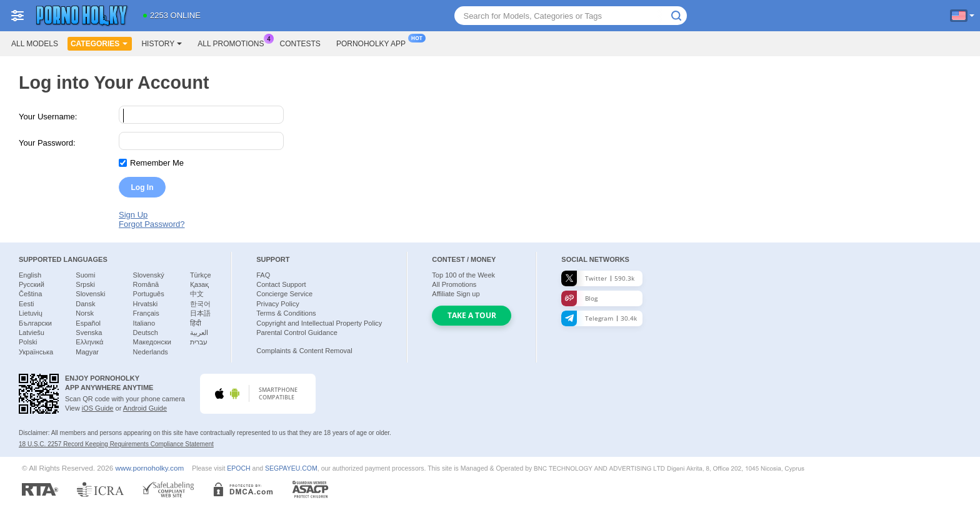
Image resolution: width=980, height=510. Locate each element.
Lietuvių (31, 313)
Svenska (89, 332)
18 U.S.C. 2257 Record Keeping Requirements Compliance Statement (116, 444)
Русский (32, 284)
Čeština (30, 294)
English (30, 275)
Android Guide (145, 408)
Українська (36, 352)
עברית (199, 342)
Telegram (599, 318)
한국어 (200, 304)
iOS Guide (98, 408)
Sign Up (133, 215)
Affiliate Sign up (456, 294)
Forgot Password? (152, 224)
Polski (28, 342)
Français (146, 313)
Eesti (26, 304)
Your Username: (48, 117)
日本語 (200, 313)
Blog (579, 298)
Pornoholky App (374, 42)
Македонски (152, 342)
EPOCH (238, 468)
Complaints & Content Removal (304, 351)
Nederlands (151, 352)
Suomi (85, 275)
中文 (197, 294)
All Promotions (234, 42)
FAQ (263, 275)
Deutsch (146, 332)
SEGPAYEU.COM (291, 468)
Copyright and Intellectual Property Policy (319, 323)
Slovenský (149, 275)
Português (149, 294)
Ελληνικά (89, 342)
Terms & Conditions (286, 313)
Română (146, 284)
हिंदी (196, 323)
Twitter (598, 278)
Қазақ (199, 284)
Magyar (87, 352)
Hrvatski (146, 304)
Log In (142, 187)
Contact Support (281, 284)
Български (35, 323)
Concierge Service (284, 294)
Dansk (85, 304)
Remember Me (157, 163)
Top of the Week (463, 275)
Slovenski (90, 294)
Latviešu (32, 332)
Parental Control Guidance (297, 332)
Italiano (144, 323)
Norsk (85, 313)
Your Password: (47, 143)
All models (35, 44)
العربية (199, 332)
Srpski (85, 284)
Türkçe (201, 275)
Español (88, 323)
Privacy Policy (277, 304)
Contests (300, 44)
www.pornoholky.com (150, 468)
